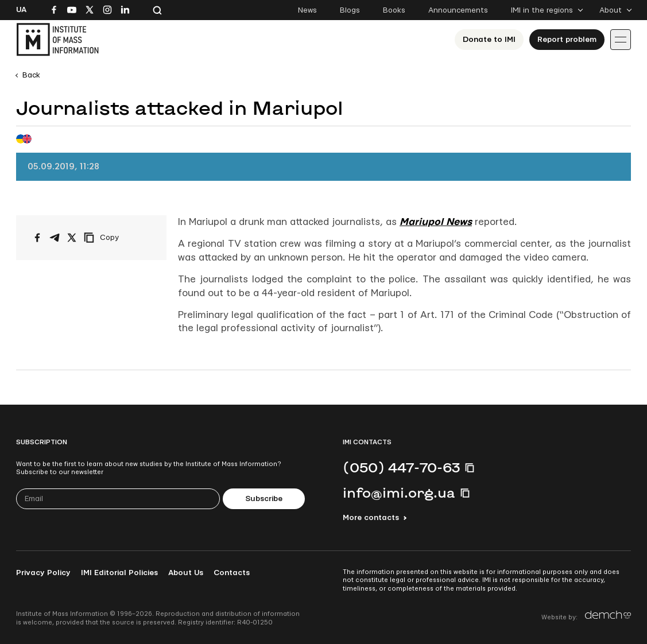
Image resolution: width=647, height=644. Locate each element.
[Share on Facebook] (37, 238)
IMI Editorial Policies (119, 573)
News (307, 10)
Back (31, 75)
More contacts (371, 518)
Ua (21, 10)
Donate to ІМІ (489, 40)
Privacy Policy (43, 573)
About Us (186, 573)
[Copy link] (117, 238)
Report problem (567, 40)
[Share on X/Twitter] (72, 238)
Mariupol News (436, 222)
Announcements (458, 10)
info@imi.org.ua (399, 492)
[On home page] (57, 40)
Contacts (232, 573)
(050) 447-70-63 (401, 467)
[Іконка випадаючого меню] (621, 40)
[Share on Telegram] (55, 238)
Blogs (350, 10)
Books (394, 10)
